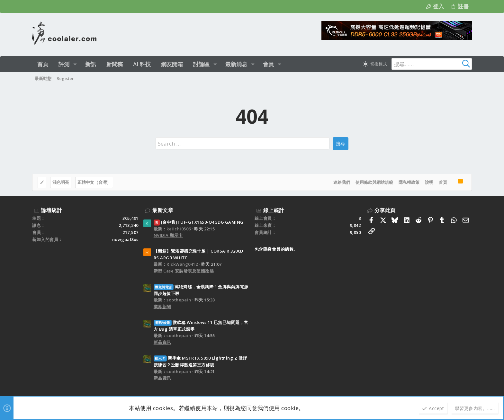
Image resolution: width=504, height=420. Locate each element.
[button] (75, 64)
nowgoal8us (125, 239)
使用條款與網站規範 (374, 182)
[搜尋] (432, 64)
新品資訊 (162, 342)
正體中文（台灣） (94, 182)
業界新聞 (162, 307)
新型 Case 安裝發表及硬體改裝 (184, 271)
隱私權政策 (409, 182)
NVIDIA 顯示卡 (168, 235)
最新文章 (163, 210)
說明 (429, 182)
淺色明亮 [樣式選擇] (61, 182)
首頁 (443, 182)
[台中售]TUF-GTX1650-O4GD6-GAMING (199, 222)
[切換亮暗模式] (375, 64)
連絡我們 (342, 182)
